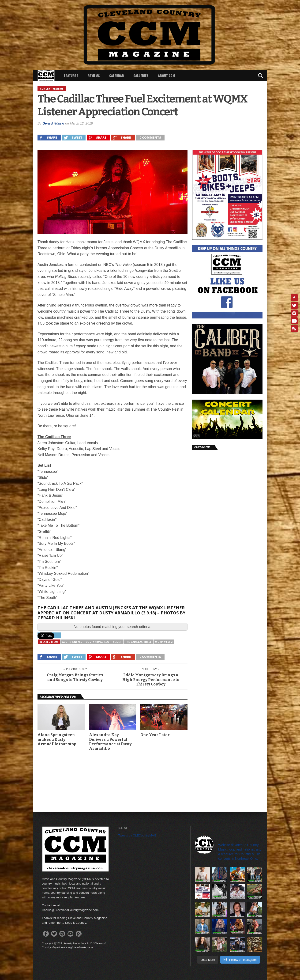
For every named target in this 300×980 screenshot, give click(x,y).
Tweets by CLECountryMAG (137, 835)
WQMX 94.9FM (164, 642)
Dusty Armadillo (97, 642)
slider (117, 642)
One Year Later (155, 735)
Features (71, 75)
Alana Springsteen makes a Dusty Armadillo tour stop (57, 739)
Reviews (94, 75)
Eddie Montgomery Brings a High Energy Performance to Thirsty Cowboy (151, 679)
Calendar (117, 75)
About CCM (166, 75)
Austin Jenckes (72, 642)
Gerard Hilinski (53, 123)
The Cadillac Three (138, 642)
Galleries (141, 75)
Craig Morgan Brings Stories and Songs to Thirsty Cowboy (75, 677)
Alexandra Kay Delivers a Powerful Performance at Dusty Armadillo (110, 742)
